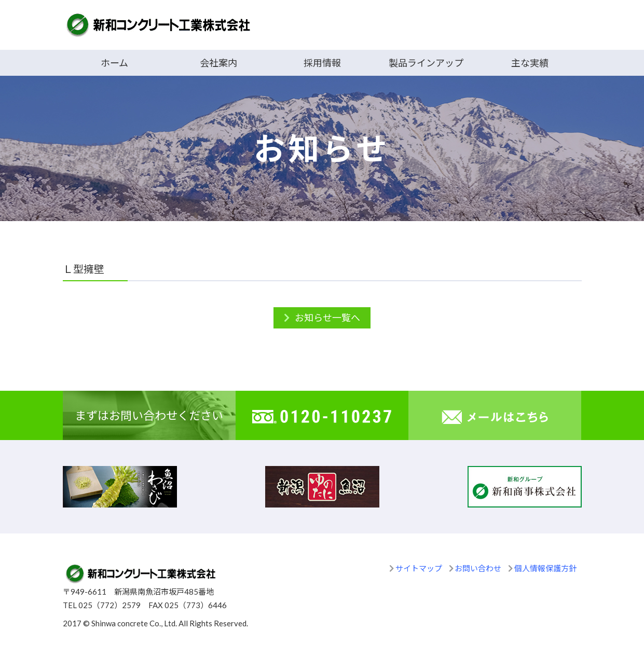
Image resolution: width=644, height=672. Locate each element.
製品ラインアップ (426, 63)
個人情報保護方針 (545, 568)
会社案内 (218, 63)
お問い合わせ (478, 568)
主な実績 (530, 63)
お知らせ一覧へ (327, 318)
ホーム (114, 63)
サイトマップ (419, 568)
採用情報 (322, 63)
